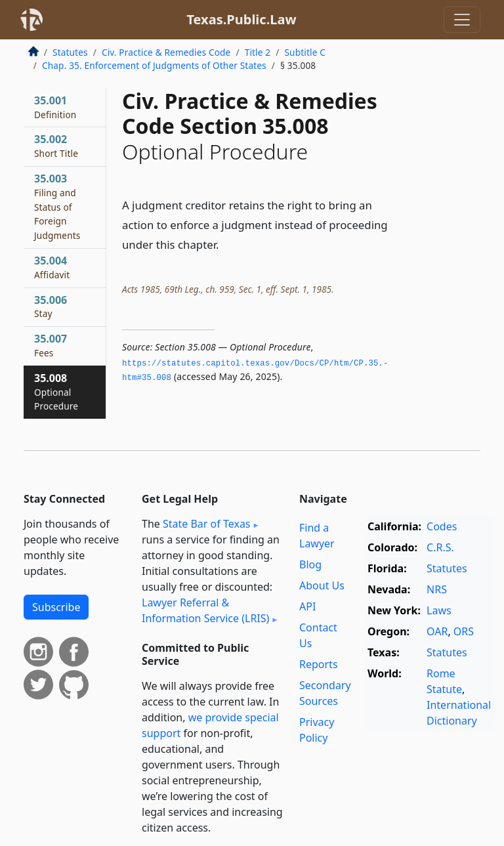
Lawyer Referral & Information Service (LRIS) (205, 610)
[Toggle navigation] (462, 20)
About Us (322, 585)
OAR (437, 631)
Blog (310, 564)
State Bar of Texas (207, 524)
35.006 (51, 307)
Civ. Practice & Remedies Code (166, 52)
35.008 (56, 392)
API (307, 606)
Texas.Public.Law (241, 19)
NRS (437, 589)
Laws (439, 610)
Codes (442, 526)
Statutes (70, 52)
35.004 (52, 267)
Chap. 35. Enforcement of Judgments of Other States (154, 65)
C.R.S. (440, 547)
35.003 (57, 206)
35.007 (51, 345)
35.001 (55, 107)
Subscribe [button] (56, 607)
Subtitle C (304, 52)
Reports (319, 664)
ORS (464, 631)
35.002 (56, 146)
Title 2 (258, 52)
